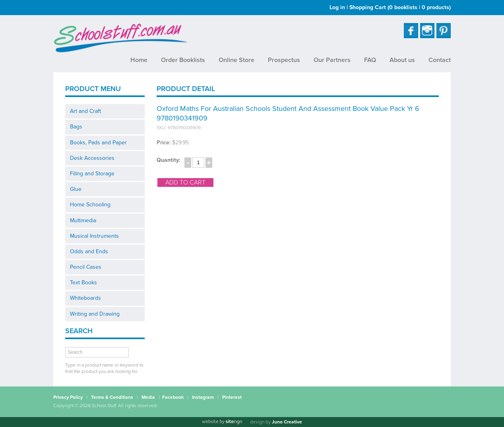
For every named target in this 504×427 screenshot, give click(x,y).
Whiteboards (85, 298)
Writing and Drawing (95, 314)
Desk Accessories (92, 158)
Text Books (83, 282)
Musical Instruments (94, 236)
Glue (76, 189)
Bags (76, 127)
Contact (440, 60)
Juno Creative (287, 422)
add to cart (185, 182)
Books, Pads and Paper (98, 143)
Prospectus (284, 60)
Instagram (203, 397)
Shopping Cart (400, 7)
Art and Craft (85, 111)
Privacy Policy (68, 397)
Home (139, 60)
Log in (337, 7)
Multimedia (83, 220)
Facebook (173, 397)
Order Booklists (183, 60)
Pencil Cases (86, 267)
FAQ (370, 60)
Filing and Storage (92, 174)
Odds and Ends (89, 251)
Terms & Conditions (112, 397)
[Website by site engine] (222, 422)
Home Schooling (90, 205)
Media (148, 397)
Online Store (236, 60)
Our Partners (332, 60)
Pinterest (232, 397)
